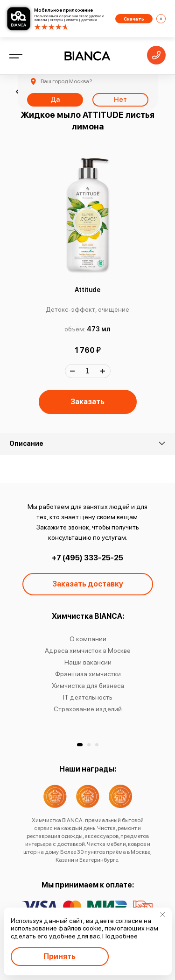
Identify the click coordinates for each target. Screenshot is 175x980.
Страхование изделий (88, 709)
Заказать (87, 402)
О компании (87, 639)
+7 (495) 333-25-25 (87, 558)
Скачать (134, 19)
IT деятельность (88, 697)
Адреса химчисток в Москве (88, 651)
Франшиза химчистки (87, 674)
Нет (120, 100)
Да (55, 100)
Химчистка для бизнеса (87, 686)
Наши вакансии (87, 662)
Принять (59, 956)
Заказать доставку (88, 584)
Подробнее (120, 936)
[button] (80, 745)
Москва (66, 81)
